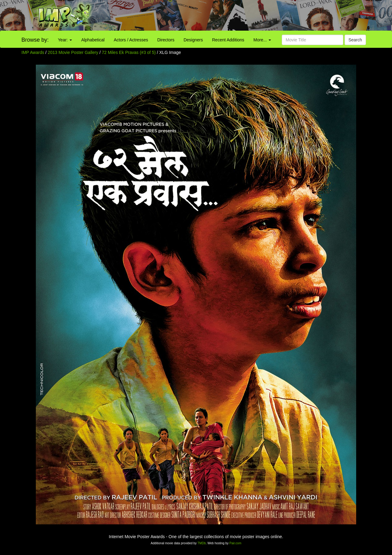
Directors (166, 40)
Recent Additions (228, 40)
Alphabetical (93, 40)
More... (262, 40)
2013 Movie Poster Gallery (73, 52)
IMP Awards (33, 52)
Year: (65, 40)
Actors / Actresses (131, 40)
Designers (193, 40)
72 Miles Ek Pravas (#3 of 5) (129, 52)
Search (355, 40)
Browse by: (35, 40)
